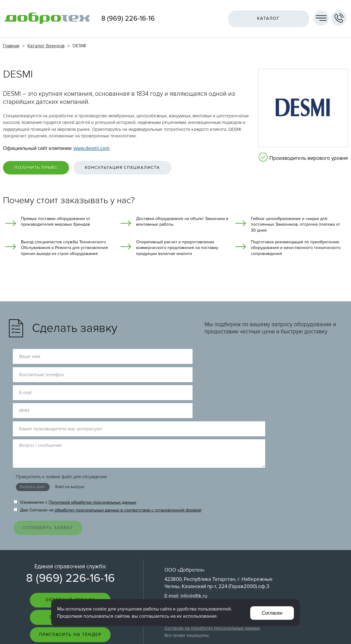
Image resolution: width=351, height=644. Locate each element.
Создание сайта (319, 627)
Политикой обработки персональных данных (93, 428)
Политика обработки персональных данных (210, 550)
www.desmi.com (92, 148)
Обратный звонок (70, 528)
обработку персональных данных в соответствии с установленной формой (128, 436)
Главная (11, 46)
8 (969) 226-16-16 (128, 19)
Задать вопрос (70, 546)
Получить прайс (39, 168)
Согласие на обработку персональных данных (212, 556)
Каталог (267, 18)
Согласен (271, 612)
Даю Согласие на (107, 436)
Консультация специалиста (132, 168)
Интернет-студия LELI (315, 632)
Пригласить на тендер (70, 564)
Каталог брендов (46, 46)
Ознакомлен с (75, 428)
